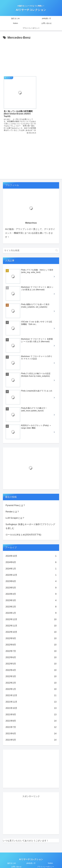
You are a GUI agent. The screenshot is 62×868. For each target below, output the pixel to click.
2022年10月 (31, 626)
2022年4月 (31, 664)
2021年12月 (31, 689)
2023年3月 (31, 594)
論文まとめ (12, 857)
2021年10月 (31, 702)
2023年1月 (31, 607)
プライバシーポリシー (46, 860)
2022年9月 (31, 632)
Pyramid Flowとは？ (15, 499)
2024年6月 (31, 556)
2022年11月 (31, 619)
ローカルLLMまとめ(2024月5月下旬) (23, 528)
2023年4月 (31, 588)
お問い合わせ (16, 860)
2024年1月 (31, 562)
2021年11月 (31, 695)
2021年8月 (31, 714)
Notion (50, 857)
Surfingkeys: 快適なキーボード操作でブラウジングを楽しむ (30, 520)
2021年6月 (31, 727)
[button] (57, 244)
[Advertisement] (31, 58)
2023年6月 (31, 575)
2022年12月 (31, 613)
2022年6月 (31, 651)
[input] (31, 244)
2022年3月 (31, 670)
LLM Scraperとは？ (15, 512)
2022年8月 (31, 638)
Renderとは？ (12, 505)
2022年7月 (31, 645)
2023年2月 (31, 600)
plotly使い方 (31, 857)
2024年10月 (31, 549)
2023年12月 (31, 568)
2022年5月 (31, 657)
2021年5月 (31, 733)
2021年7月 (31, 721)
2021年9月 (31, 708)
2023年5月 (31, 581)
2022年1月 (31, 683)
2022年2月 (31, 676)
